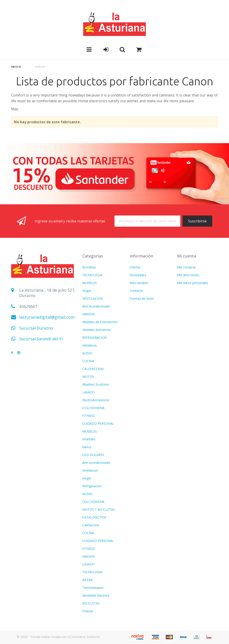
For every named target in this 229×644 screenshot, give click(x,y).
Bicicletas (89, 267)
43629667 (28, 306)
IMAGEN (88, 314)
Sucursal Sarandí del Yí (41, 339)
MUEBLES (90, 283)
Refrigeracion (92, 486)
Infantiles (89, 439)
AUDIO (87, 353)
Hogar (87, 291)
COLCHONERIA (93, 408)
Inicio (16, 67)
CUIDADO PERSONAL (98, 423)
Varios (87, 447)
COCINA (88, 361)
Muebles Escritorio (96, 384)
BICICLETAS (91, 603)
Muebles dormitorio (97, 330)
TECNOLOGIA (92, 275)
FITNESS (89, 416)
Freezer (88, 611)
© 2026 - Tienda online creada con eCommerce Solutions (58, 637)
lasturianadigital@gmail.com (47, 317)
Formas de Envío (142, 298)
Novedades (138, 275)
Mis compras (187, 267)
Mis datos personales (193, 283)
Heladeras (90, 345)
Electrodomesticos (96, 400)
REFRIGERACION (94, 338)
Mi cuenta (187, 256)
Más (15, 109)
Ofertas (135, 267)
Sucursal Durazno (36, 328)
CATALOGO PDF (94, 517)
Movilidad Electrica (96, 595)
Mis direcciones (188, 275)
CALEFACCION (93, 369)
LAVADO (89, 392)
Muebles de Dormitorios (100, 322)
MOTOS (88, 377)
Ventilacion (90, 470)
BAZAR (87, 580)
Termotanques (93, 588)
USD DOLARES (93, 455)
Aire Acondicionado (96, 306)
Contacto (136, 291)
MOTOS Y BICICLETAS (99, 509)
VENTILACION (93, 298)
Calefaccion (91, 525)
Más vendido (139, 283)
